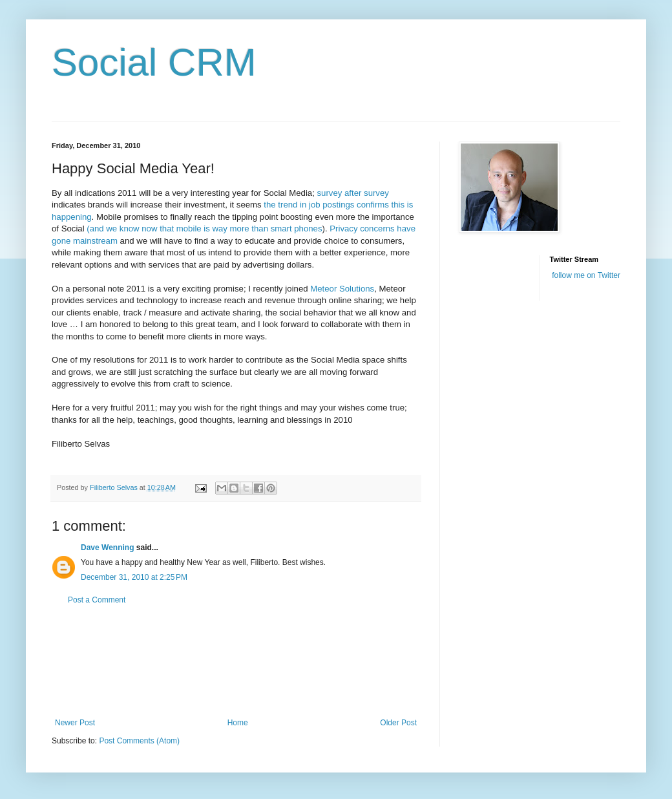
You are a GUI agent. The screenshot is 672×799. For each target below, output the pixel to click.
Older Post (398, 723)
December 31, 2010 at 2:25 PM (134, 577)
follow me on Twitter (586, 275)
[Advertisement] (236, 662)
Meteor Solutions (342, 289)
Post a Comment (97, 600)
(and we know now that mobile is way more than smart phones (204, 229)
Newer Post (75, 723)
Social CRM (154, 62)
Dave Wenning (107, 548)
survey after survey (352, 193)
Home (238, 723)
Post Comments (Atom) (139, 741)
